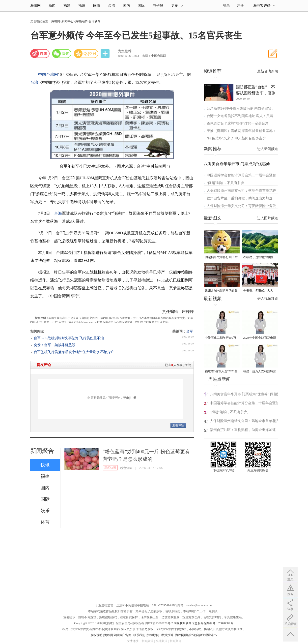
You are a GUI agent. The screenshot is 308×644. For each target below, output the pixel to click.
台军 (190, 331)
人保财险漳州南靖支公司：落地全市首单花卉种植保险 (245, 422)
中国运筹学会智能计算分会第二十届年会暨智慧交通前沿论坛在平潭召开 (245, 404)
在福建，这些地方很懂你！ (258, 258)
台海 (58, 213)
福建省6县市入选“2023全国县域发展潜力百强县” (221, 372)
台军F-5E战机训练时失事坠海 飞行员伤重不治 (69, 338)
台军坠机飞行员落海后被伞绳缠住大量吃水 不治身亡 (74, 352)
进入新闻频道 (268, 149)
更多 (177, 6)
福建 (67, 6)
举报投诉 (167, 635)
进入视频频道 (268, 299)
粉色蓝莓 (126, 468)
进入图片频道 (268, 218)
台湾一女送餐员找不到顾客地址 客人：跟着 (240, 116)
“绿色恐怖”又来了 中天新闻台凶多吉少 (236, 138)
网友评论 (44, 365)
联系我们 (139, 635)
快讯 (45, 465)
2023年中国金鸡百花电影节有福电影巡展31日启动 (260, 338)
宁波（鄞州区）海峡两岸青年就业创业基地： (241, 131)
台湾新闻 (95, 21)
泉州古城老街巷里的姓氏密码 (221, 291)
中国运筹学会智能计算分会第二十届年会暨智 (241, 175)
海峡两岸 (81, 21)
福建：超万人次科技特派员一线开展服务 (260, 372)
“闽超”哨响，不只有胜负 (225, 183)
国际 (141, 6)
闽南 (97, 6)
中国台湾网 (48, 75)
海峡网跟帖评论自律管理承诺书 (196, 635)
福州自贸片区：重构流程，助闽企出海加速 (240, 198)
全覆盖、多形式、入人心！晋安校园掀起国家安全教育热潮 (260, 291)
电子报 (158, 6)
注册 (240, 6)
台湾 (112, 6)
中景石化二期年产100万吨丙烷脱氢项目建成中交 (221, 338)
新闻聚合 (42, 451)
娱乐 (45, 511)
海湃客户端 (264, 6)
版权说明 (96, 635)
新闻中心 (67, 21)
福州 (82, 6)
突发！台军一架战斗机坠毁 (55, 345)
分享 (106, 54)
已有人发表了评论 (178, 365)
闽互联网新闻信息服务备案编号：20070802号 (203, 623)
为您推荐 (125, 51)
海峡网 (35, 6)
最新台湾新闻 (268, 71)
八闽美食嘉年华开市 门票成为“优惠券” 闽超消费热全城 (245, 395)
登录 (126, 398)
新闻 (52, 6)
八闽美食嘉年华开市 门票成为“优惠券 (237, 164)
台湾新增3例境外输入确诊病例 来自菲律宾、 (241, 108)
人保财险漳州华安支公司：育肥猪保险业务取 (241, 206)
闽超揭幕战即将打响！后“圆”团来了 (221, 258)
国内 (126, 6)
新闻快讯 (110, 468)
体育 (45, 522)
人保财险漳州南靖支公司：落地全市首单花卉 (241, 191)
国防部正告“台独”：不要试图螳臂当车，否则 (256, 90)
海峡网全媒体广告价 (118, 635)
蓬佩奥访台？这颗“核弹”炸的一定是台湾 (238, 123)
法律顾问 (153, 635)
